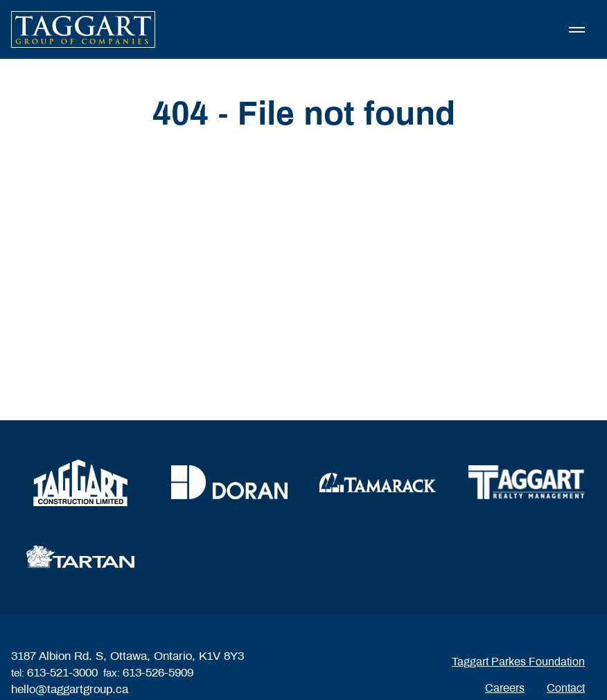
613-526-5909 (158, 673)
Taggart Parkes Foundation (518, 662)
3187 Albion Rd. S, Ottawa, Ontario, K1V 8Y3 (127, 656)
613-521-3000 (62, 673)
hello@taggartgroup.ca (70, 689)
